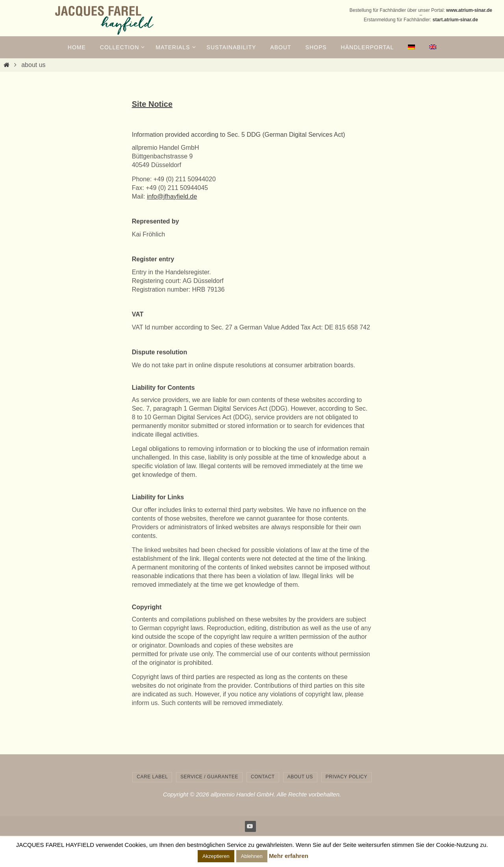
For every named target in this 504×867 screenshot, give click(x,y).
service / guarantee (209, 777)
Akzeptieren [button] (216, 856)
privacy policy (346, 777)
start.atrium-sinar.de (455, 20)
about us (300, 777)
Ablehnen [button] (252, 856)
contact (263, 777)
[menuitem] (411, 47)
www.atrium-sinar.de (469, 10)
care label (152, 777)
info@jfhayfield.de (172, 196)
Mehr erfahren (289, 856)
